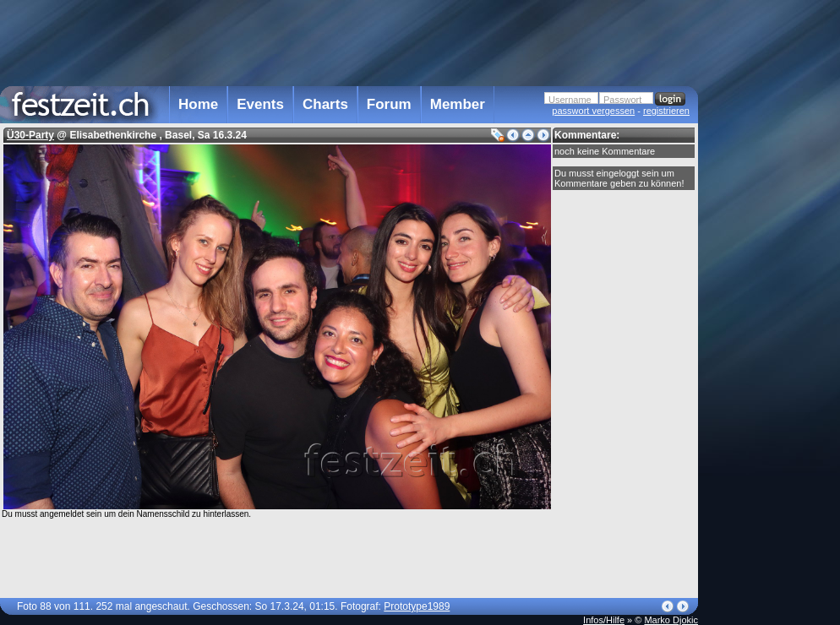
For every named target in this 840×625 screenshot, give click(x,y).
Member (458, 104)
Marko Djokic (671, 620)
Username (570, 100)
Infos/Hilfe (604, 620)
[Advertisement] (349, 41)
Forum (389, 104)
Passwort (622, 100)
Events (260, 104)
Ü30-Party (30, 135)
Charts (325, 104)
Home (198, 104)
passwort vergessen (593, 111)
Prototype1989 (417, 606)
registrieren (666, 111)
